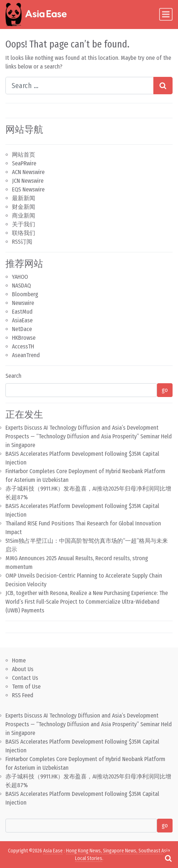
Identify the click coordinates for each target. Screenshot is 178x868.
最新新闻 (24, 198)
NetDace (22, 329)
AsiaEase (22, 320)
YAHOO (20, 277)
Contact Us (25, 678)
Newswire (23, 303)
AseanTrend (26, 355)
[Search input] (80, 86)
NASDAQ (21, 286)
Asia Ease (53, 851)
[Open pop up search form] (168, 858)
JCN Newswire (28, 181)
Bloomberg (25, 294)
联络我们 (24, 233)
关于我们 (24, 224)
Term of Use (26, 687)
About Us (23, 669)
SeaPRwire (24, 163)
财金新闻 (24, 207)
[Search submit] (163, 86)
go (165, 390)
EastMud (22, 312)
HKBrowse (24, 338)
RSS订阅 (22, 242)
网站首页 (24, 155)
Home (19, 660)
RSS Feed (23, 695)
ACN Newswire (28, 172)
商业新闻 (24, 216)
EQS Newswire (28, 189)
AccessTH (23, 346)
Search (13, 376)
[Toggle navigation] (166, 14)
